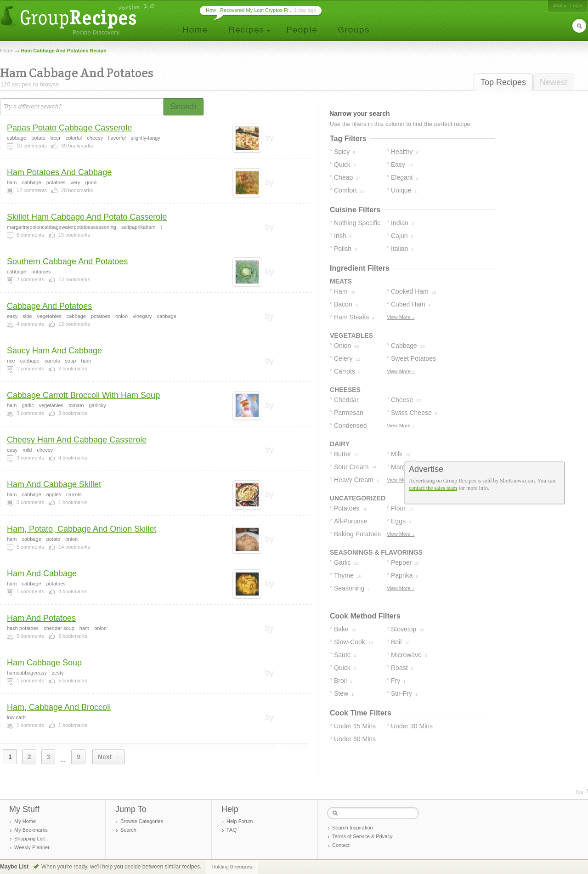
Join (558, 6)
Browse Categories (142, 821)
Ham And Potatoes (41, 618)
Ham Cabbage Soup (44, 663)
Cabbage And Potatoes (49, 306)
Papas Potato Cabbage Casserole (69, 128)
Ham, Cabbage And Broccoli (59, 707)
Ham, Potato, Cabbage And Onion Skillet (82, 529)
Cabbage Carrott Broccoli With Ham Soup (83, 395)
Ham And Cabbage (42, 573)
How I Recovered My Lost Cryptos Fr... (249, 10)
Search (128, 830)
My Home (25, 821)
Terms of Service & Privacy (362, 836)
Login (576, 6)
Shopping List (30, 839)
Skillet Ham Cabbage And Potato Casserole (87, 217)
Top (579, 792)
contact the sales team (433, 488)
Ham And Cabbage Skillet (54, 484)
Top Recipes (503, 82)
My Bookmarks (31, 830)
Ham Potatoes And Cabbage (59, 172)
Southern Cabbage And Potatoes (67, 261)
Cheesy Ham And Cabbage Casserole (77, 440)
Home (7, 51)
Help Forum (240, 821)
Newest (554, 82)
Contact (341, 845)
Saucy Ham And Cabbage (54, 351)
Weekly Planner (32, 847)
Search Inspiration (353, 828)
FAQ (232, 830)
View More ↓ (401, 317)
